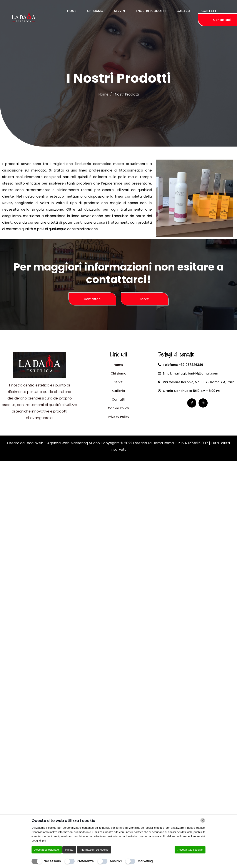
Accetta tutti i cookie (190, 850)
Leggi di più (39, 841)
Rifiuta (69, 850)
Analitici (116, 861)
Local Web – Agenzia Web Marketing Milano (63, 443)
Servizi (120, 11)
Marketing (145, 861)
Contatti (209, 11)
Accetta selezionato (47, 850)
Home (72, 11)
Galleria (184, 11)
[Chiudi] (203, 820)
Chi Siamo (95, 11)
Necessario (52, 861)
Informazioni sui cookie (94, 850)
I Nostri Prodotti (151, 11)
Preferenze (85, 861)
